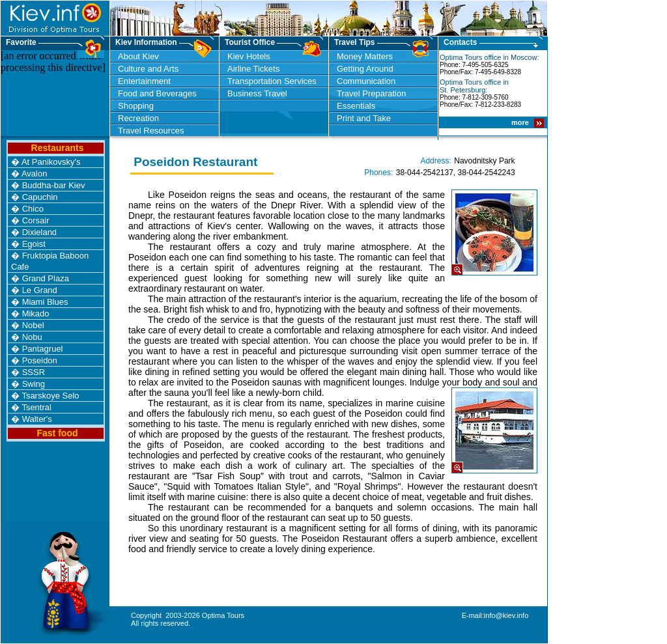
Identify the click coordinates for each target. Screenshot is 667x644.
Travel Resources (151, 131)
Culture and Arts (148, 69)
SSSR (34, 372)
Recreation (138, 118)
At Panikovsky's (51, 162)
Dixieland (39, 232)
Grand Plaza (46, 278)
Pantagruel (43, 349)
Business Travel (257, 93)
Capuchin (40, 197)
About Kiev (138, 56)
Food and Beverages (157, 93)
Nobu (32, 337)
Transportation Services (272, 81)
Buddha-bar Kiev (54, 185)
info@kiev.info (506, 615)
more (521, 122)
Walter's (37, 419)
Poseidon (40, 360)
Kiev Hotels (249, 56)
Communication (366, 81)
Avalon (35, 174)
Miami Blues (45, 302)
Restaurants (58, 148)
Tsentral (36, 407)
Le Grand (40, 290)
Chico (33, 209)
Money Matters (365, 56)
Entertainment (144, 81)
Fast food (58, 433)
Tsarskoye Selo (50, 396)
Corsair (36, 220)
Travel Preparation (371, 93)
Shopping (136, 106)
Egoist (34, 244)
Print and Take (364, 118)
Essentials (356, 106)
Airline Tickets (253, 69)
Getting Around (365, 69)
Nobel (33, 325)
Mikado (36, 314)
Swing (34, 384)
